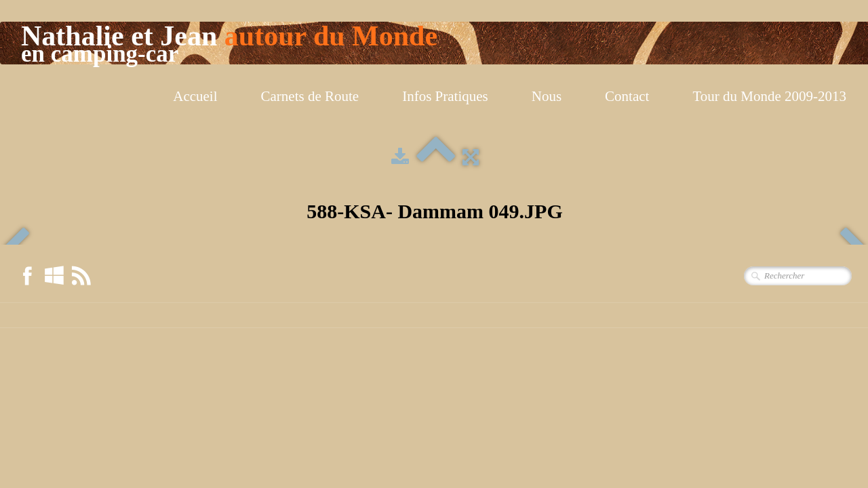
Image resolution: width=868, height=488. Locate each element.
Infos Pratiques (445, 96)
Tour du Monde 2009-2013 (769, 96)
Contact (627, 96)
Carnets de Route (310, 96)
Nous (547, 96)
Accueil (195, 96)
